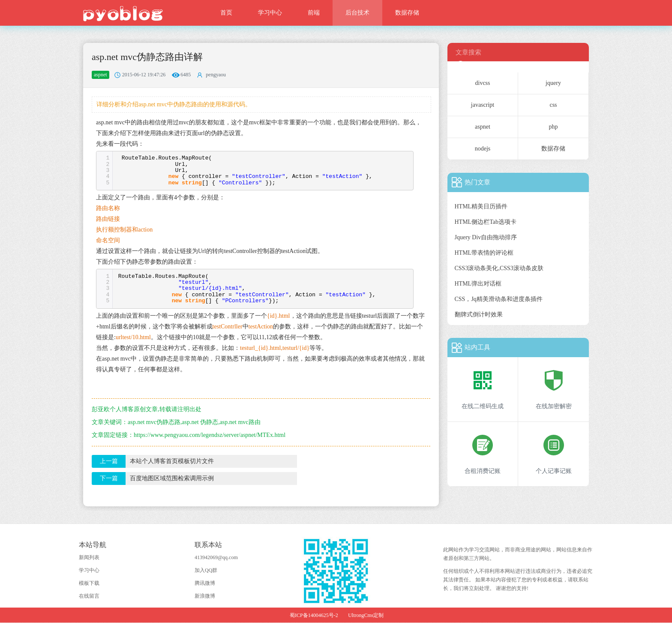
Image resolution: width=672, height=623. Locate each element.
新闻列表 (89, 557)
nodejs (483, 149)
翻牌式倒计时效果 (479, 315)
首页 (226, 13)
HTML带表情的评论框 (484, 253)
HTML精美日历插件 (481, 206)
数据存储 (407, 13)
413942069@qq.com (216, 557)
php (553, 127)
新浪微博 (205, 596)
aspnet (483, 127)
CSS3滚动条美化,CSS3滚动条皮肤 (499, 268)
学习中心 (270, 13)
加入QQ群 (206, 570)
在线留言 (89, 596)
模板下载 (89, 583)
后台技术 (357, 13)
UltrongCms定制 (366, 615)
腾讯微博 (205, 583)
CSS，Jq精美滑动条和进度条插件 (499, 299)
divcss (483, 83)
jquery (553, 83)
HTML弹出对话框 (478, 284)
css (553, 105)
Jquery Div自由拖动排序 (486, 237)
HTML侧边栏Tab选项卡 (486, 222)
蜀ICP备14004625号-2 (314, 615)
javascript (483, 105)
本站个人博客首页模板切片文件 (172, 461)
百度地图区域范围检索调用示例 (172, 478)
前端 (314, 13)
